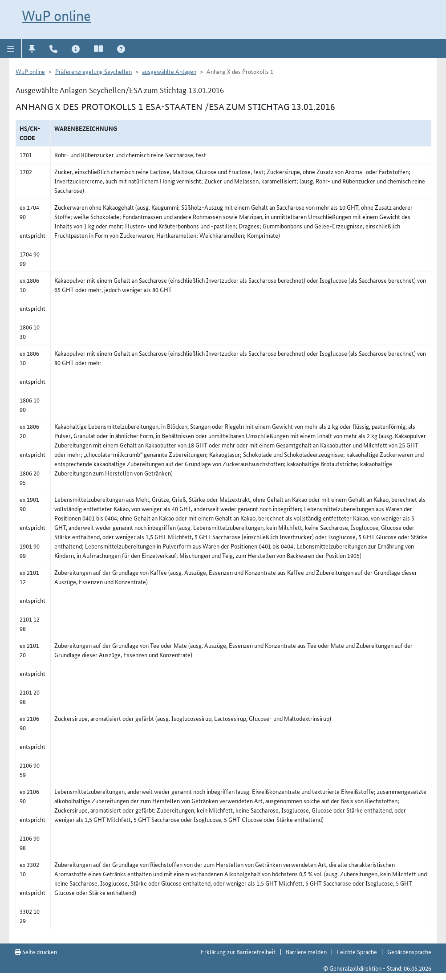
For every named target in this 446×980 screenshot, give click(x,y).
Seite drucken (36, 952)
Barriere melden (306, 952)
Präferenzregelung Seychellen (93, 71)
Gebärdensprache (409, 952)
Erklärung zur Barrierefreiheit (238, 952)
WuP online (56, 16)
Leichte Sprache (357, 952)
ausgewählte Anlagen (169, 71)
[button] (11, 48)
